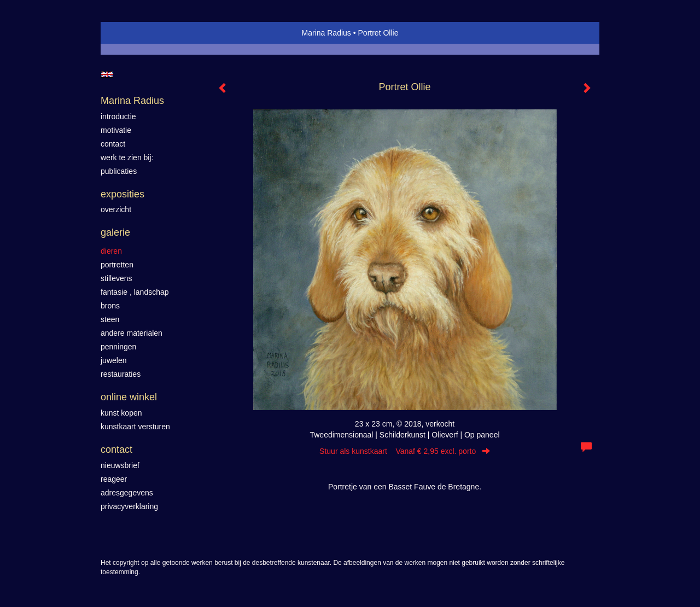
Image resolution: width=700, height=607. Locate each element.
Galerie (115, 232)
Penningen (118, 347)
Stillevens (116, 278)
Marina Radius (326, 33)
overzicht (116, 209)
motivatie (116, 130)
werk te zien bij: (127, 157)
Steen (110, 319)
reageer (114, 479)
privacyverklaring (129, 506)
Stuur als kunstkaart (405, 451)
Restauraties (121, 374)
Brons (110, 306)
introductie (118, 116)
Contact (116, 450)
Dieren (111, 251)
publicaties (119, 171)
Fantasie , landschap (135, 292)
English (107, 74)
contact (113, 144)
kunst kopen (121, 413)
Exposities (122, 194)
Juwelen (113, 360)
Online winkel (129, 397)
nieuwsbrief (120, 465)
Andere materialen (132, 333)
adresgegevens (127, 493)
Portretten (117, 265)
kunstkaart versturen (135, 427)
